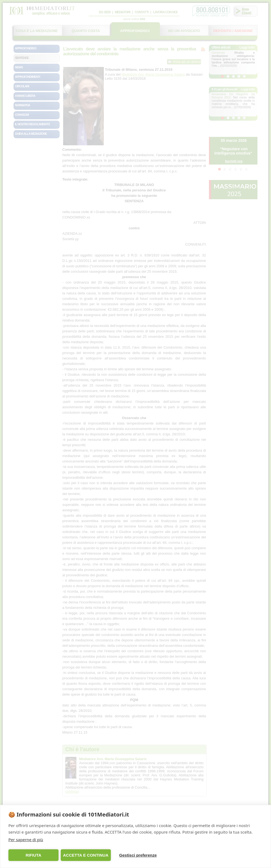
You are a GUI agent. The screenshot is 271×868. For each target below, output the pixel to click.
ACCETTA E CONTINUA (86, 855)
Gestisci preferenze (138, 855)
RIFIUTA (33, 855)
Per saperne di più (26, 840)
